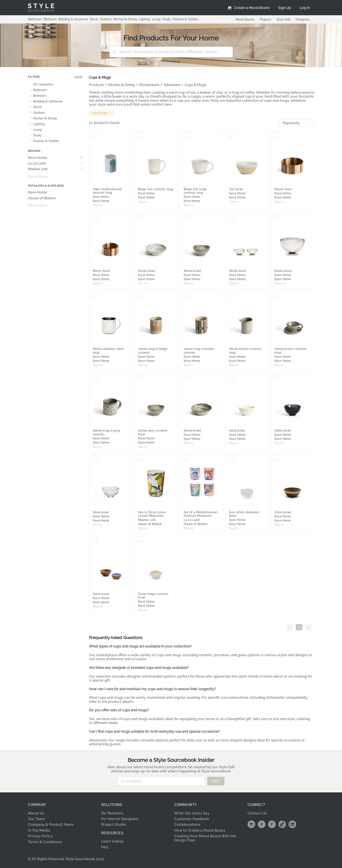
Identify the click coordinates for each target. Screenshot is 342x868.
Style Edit (283, 19)
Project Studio (114, 825)
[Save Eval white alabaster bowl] (232, 459)
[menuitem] (305, 8)
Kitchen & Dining (125, 19)
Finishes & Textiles (186, 19)
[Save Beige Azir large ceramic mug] (186, 136)
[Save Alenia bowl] (141, 217)
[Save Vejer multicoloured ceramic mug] (95, 136)
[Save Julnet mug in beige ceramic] (141, 295)
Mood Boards (245, 19)
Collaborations (187, 825)
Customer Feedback (192, 819)
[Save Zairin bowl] (277, 459)
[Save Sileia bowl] (277, 377)
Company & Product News (51, 825)
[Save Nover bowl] (277, 136)
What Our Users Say (192, 813)
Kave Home (55, 158)
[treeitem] (55, 85)
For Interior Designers (120, 819)
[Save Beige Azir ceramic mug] (141, 136)
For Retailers (112, 813)
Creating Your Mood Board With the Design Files (205, 838)
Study (167, 19)
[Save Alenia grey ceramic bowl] (141, 377)
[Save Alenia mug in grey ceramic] (95, 377)
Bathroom (35, 19)
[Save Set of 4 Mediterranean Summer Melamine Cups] (186, 459)
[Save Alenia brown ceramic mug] (232, 295)
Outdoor (106, 19)
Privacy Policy (40, 836)
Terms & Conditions (45, 842)
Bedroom (50, 19)
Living (156, 19)
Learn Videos (112, 841)
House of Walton (42, 198)
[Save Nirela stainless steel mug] (95, 295)
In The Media (39, 830)
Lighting (144, 19)
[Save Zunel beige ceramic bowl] (141, 540)
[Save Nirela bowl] (232, 217)
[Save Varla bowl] (232, 377)
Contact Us (257, 813)
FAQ (105, 847)
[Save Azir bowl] (232, 136)
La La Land (55, 163)
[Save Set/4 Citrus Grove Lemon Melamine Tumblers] (141, 459)
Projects (266, 19)
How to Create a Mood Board (200, 830)
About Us (36, 813)
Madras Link (55, 169)
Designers (303, 19)
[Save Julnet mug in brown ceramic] (186, 295)
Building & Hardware (73, 19)
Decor (94, 19)
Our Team (36, 819)
